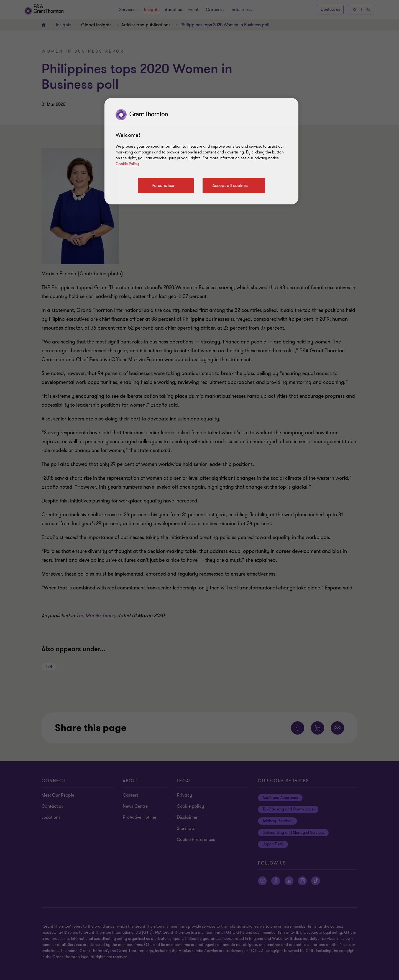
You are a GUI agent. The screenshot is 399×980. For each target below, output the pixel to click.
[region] (201, 151)
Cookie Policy (127, 164)
